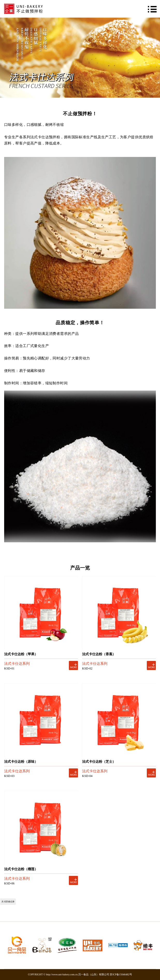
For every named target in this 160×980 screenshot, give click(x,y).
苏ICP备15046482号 (121, 974)
